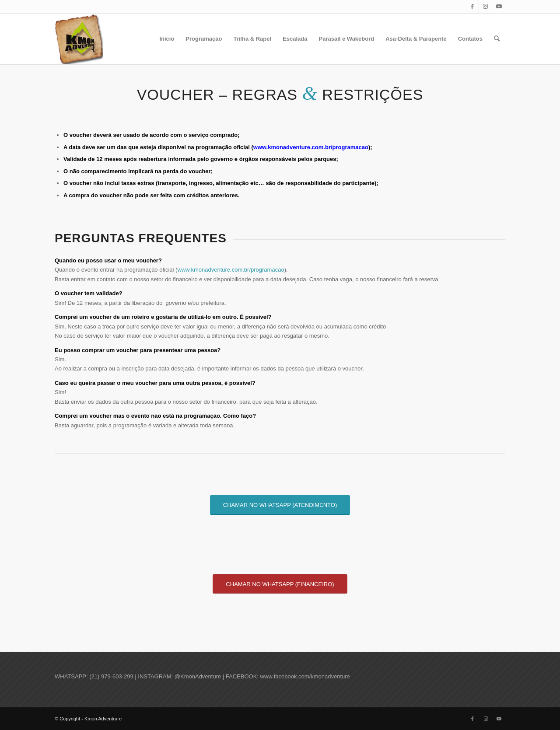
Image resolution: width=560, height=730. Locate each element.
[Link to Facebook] (472, 7)
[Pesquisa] (497, 39)
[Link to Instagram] (485, 7)
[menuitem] (167, 39)
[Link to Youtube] (499, 7)
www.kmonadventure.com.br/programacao (311, 147)
